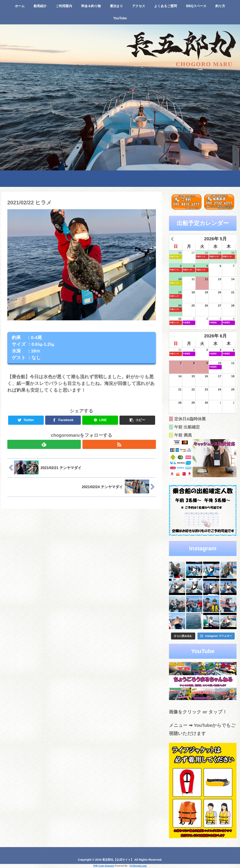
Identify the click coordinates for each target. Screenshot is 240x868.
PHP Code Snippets (104, 866)
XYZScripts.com (138, 866)
